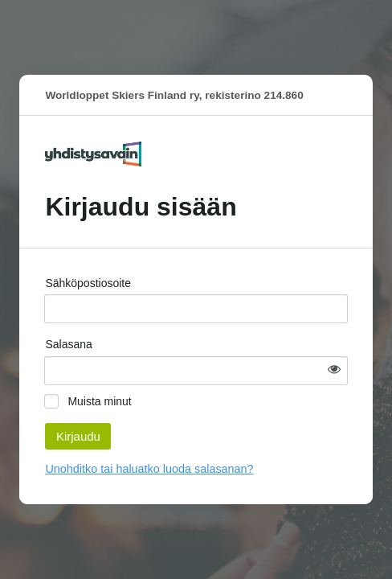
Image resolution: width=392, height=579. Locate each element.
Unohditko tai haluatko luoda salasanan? (149, 469)
